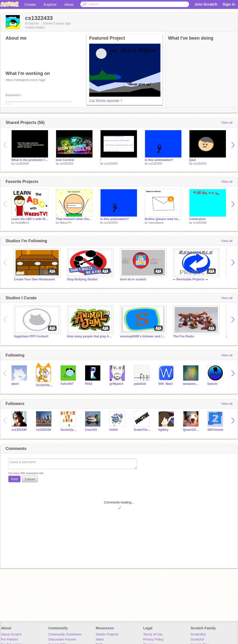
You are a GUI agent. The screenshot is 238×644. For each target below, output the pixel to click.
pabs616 (140, 384)
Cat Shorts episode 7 (106, 101)
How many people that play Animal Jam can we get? (90, 336)
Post (14, 479)
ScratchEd (198, 634)
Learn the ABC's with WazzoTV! (30, 219)
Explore (50, 4)
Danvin (212, 384)
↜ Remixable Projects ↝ (190, 279)
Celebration (198, 219)
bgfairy (163, 430)
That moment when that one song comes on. (74, 219)
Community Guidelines (65, 634)
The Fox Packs (184, 336)
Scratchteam (44, 385)
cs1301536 (43, 430)
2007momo (215, 430)
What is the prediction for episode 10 (30, 160)
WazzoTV (66, 223)
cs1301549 (19, 430)
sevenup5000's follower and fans (143, 336)
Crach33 (91, 430)
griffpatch (116, 384)
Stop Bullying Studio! (82, 279)
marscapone (156, 223)
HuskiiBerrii (22, 223)
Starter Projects (107, 634)
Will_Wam (165, 384)
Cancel (30, 479)
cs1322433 (22, 164)
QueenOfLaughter (191, 430)
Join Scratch (206, 4)
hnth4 (114, 430)
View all (227, 123)
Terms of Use (153, 634)
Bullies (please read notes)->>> (163, 219)
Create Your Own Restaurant (34, 279)
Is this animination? (159, 160)
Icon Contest (65, 160)
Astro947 (67, 384)
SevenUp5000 (69, 430)
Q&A (193, 160)
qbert (15, 384)
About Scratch (11, 634)
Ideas (69, 4)
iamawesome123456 (191, 384)
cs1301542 (200, 223)
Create (30, 4)
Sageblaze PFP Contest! (31, 336)
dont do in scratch (133, 279)
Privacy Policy (153, 639)
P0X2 (89, 384)
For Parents (10, 639)
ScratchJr (197, 639)
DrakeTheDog (142, 430)
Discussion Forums (62, 639)
